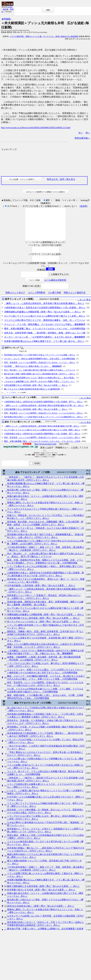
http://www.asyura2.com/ (45, 450)
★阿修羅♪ (6, 19)
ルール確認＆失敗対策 (55, 287)
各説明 (84, 206)
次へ (81, 133)
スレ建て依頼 (54, 299)
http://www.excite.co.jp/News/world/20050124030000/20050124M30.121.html (36, 128)
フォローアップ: (9, 149)
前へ (88, 133)
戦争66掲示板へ (82, 138)
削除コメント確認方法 (75, 299)
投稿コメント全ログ (15, 299)
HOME (10, 7)
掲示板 (6, 9)
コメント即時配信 (37, 299)
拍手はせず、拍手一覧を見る (61, 179)
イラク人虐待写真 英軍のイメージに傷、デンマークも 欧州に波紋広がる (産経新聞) (44, 36)
